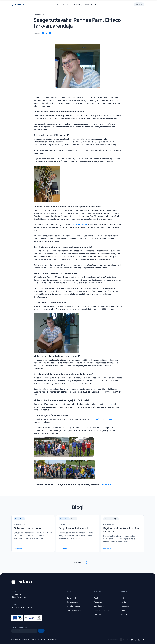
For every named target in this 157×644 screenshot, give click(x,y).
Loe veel (78, 563)
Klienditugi (78, 4)
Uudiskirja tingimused (51, 639)
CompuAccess (111, 419)
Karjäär (124, 602)
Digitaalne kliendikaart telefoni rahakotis (121, 530)
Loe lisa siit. (106, 484)
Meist (69, 4)
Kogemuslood (126, 606)
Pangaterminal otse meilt (73, 528)
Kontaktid (95, 4)
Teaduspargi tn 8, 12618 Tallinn (23, 607)
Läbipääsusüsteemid (75, 606)
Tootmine (98, 614)
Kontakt (124, 614)
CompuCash (97, 419)
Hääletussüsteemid (74, 610)
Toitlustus (98, 602)
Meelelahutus (99, 606)
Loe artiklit (18, 549)
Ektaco (109, 404)
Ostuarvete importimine (28, 528)
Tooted (61, 4)
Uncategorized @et (111, 519)
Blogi (87, 4)
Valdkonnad (98, 591)
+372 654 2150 (17, 595)
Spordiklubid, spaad (101, 610)
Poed (96, 598)
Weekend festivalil (80, 224)
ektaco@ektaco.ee (19, 597)
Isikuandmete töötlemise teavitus (32, 639)
